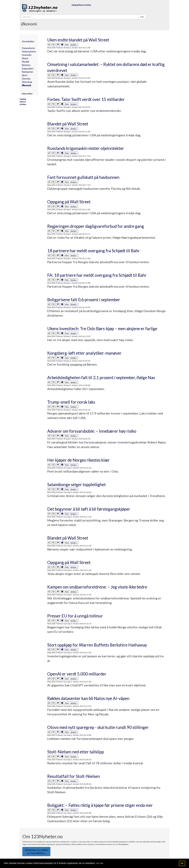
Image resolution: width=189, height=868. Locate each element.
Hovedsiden (28, 41)
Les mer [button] (100, 863)
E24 (53, 48)
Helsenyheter (29, 51)
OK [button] (182, 863)
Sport (25, 75)
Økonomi (26, 85)
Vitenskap (27, 82)
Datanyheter (28, 48)
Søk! (142, 17)
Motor (25, 58)
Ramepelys (27, 72)
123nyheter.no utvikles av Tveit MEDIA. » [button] (36, 852)
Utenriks (26, 79)
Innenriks (27, 55)
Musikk (26, 62)
